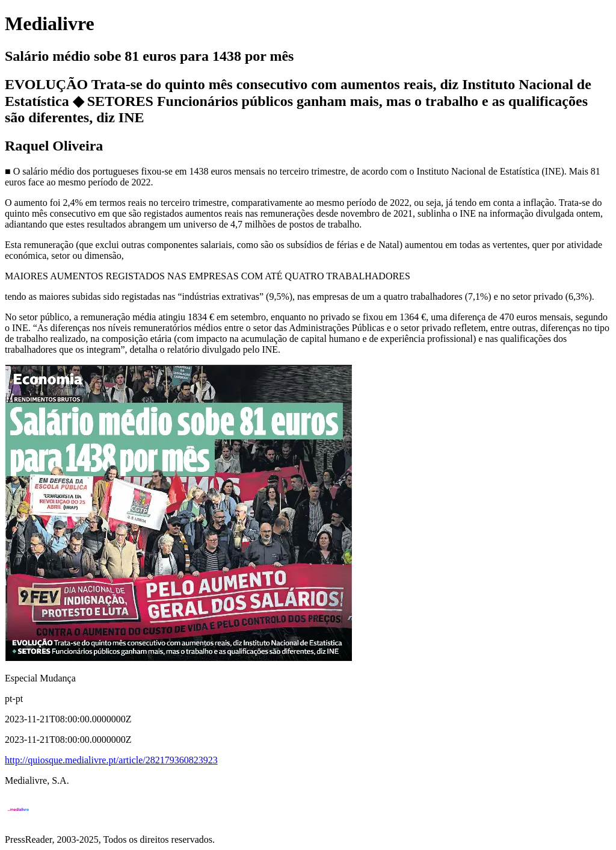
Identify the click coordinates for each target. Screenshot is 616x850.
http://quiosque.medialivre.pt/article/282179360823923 (111, 760)
